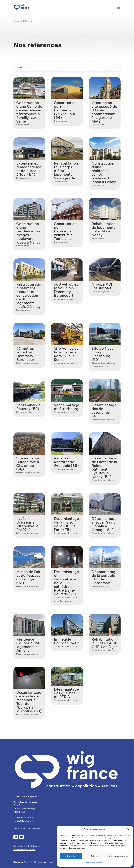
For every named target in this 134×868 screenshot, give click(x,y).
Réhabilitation (23, 178)
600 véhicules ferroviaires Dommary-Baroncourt (66, 290)
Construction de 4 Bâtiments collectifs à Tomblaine (65, 231)
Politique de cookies (94, 863)
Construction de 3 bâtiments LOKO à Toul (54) (65, 110)
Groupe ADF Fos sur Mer (102, 286)
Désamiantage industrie (65, 299)
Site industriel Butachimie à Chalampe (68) (28, 464)
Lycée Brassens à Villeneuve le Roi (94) (27, 524)
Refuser (95, 856)
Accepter (71, 856)
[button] (128, 829)
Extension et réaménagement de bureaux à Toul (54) (29, 169)
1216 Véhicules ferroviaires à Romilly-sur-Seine (66, 354)
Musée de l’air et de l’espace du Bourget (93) (28, 577)
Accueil (17, 21)
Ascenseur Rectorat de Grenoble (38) (66, 462)
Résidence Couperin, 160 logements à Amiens (28, 645)
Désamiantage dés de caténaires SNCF (104, 411)
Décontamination (100, 366)
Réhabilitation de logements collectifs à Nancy (103, 229)
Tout (19, 67)
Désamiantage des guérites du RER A (66, 693)
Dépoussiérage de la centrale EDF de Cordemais (104, 577)
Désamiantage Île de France (27, 846)
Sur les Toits (30, 862)
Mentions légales (46, 862)
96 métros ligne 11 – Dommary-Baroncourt (26, 354)
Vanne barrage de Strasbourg (66, 407)
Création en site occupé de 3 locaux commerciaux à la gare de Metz (104, 112)
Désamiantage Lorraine (24, 850)
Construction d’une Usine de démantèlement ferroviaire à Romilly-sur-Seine (29, 112)
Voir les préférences (118, 856)
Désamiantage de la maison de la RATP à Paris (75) (66, 524)
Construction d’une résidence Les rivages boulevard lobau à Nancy (28, 233)
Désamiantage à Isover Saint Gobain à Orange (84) (104, 524)
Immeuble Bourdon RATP (66, 641)
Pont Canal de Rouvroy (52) (28, 407)
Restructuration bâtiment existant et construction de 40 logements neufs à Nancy (28, 295)
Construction (22, 125)
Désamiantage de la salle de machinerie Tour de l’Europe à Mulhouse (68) (29, 702)
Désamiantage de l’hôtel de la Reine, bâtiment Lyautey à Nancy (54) (104, 467)
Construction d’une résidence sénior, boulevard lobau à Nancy (104, 173)
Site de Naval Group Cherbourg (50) (103, 354)
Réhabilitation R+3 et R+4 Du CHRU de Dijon (105, 643)
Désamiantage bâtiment (103, 480)
